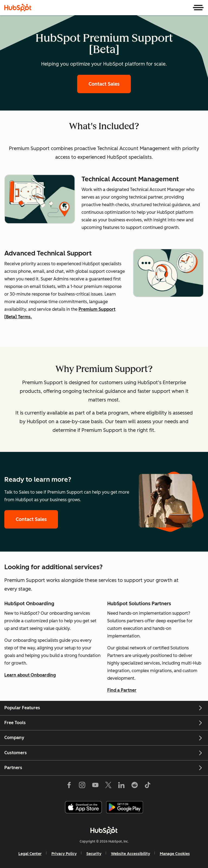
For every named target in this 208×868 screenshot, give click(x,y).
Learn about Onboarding (30, 675)
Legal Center (30, 854)
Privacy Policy (64, 854)
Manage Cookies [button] (175, 854)
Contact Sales (104, 84)
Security (94, 854)
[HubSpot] (18, 8)
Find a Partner (122, 690)
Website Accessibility (131, 854)
